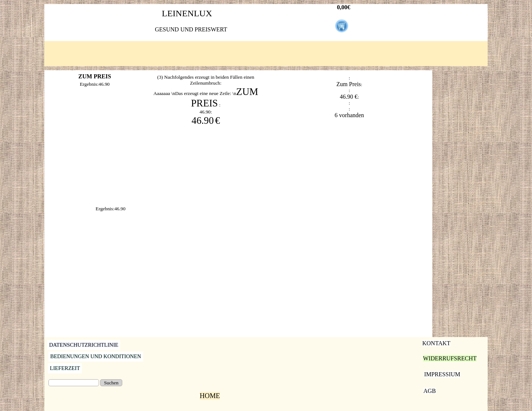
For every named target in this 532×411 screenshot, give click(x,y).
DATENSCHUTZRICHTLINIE (84, 345)
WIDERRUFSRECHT (450, 358)
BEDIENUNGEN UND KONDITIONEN (96, 356)
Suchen (111, 383)
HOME (210, 396)
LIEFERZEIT (65, 368)
